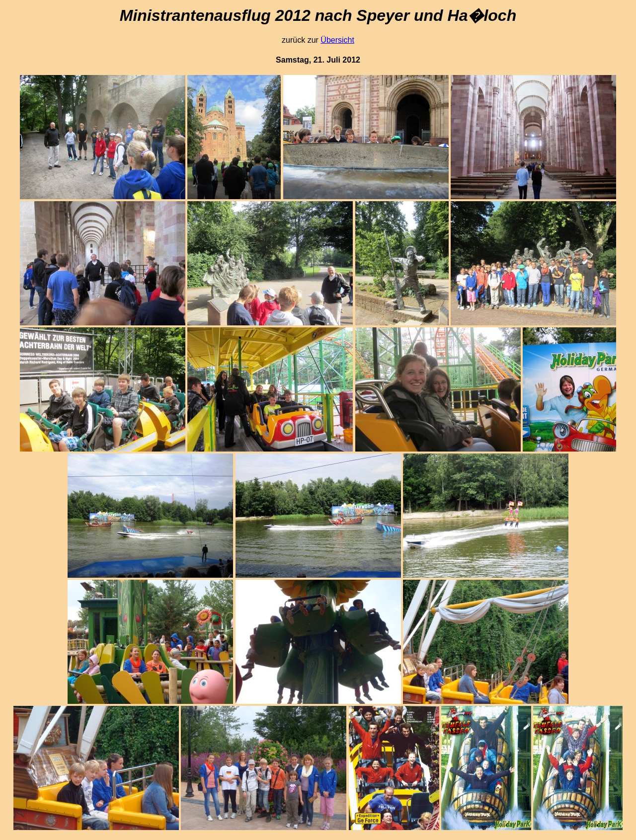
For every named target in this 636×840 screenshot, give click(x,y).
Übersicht (337, 40)
